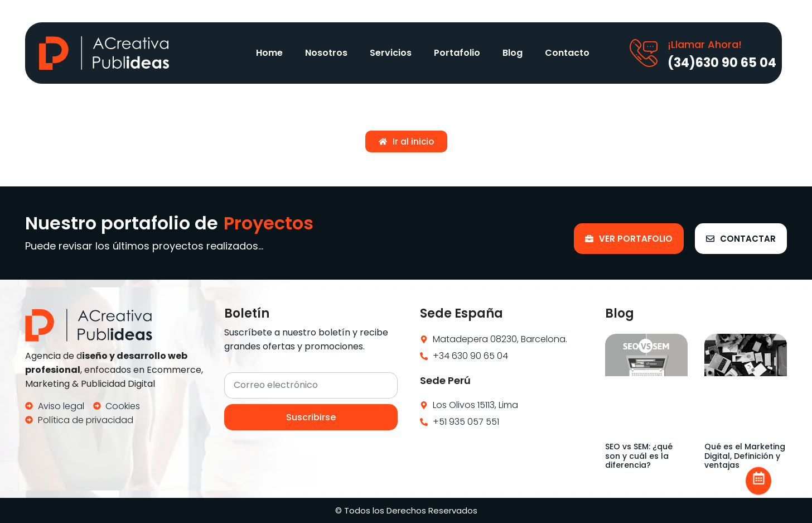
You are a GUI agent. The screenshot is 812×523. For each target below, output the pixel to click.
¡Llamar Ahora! (705, 44)
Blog (513, 53)
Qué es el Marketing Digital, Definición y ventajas (745, 456)
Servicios (391, 53)
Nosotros (326, 53)
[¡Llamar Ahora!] (644, 53)
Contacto (567, 53)
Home (269, 53)
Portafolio (457, 53)
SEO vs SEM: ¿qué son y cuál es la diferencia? (639, 456)
